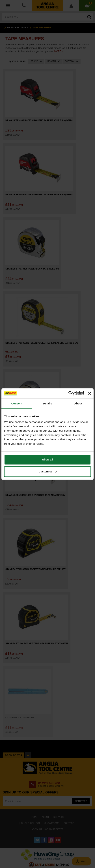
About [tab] (78, 403)
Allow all (48, 459)
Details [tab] (47, 403)
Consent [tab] (17, 403)
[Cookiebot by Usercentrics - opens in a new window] (68, 393)
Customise (48, 471)
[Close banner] (90, 393)
